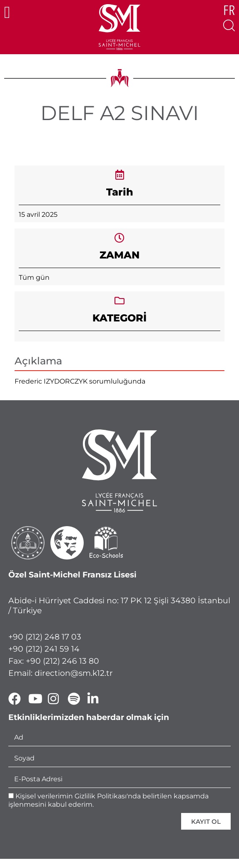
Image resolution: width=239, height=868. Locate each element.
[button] (7, 13)
